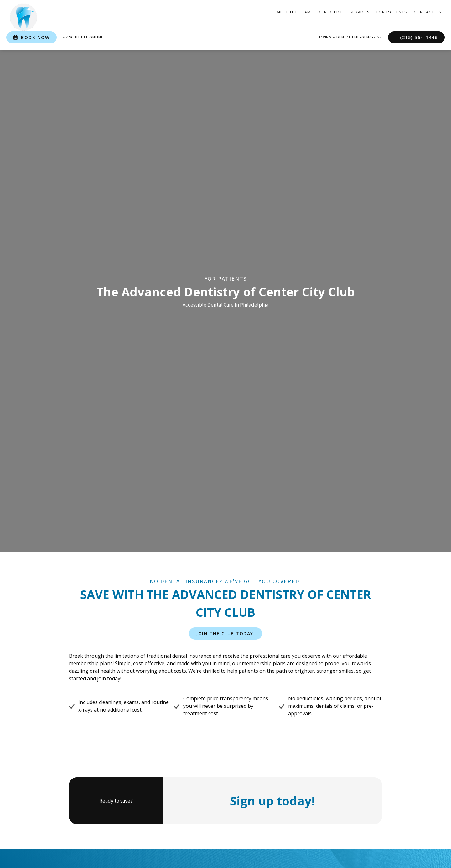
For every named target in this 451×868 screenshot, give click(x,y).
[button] (360, 12)
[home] (23, 17)
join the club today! (225, 633)
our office (330, 12)
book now (31, 37)
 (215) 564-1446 (416, 37)
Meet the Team (294, 12)
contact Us (428, 12)
